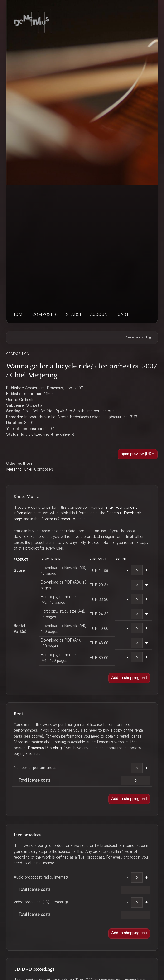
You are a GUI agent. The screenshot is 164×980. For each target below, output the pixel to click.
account (100, 315)
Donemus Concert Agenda (63, 519)
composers (46, 315)
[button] (138, 454)
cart (123, 315)
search (75, 315)
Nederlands (135, 338)
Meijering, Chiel (19, 470)
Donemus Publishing (45, 748)
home (19, 315)
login (150, 338)
